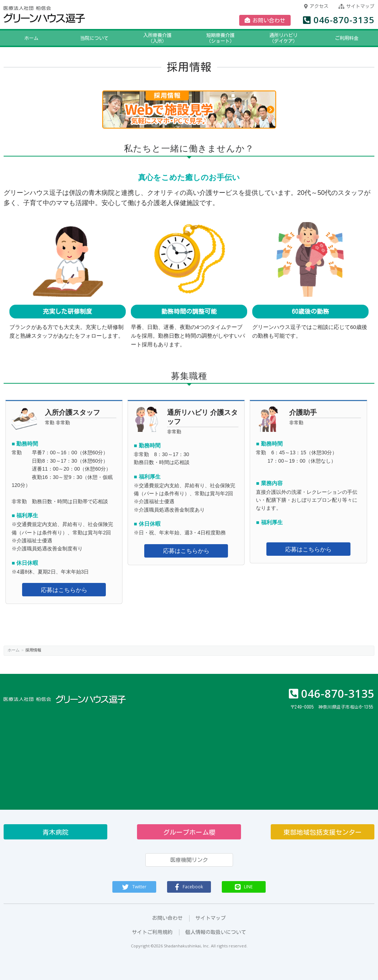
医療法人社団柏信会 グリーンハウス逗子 (65, 15)
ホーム (15, 38)
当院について (65, 38)
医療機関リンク (189, 860)
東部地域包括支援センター (323, 832)
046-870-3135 (339, 20)
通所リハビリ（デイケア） (274, 38)
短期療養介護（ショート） (204, 38)
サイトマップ (356, 6)
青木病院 (55, 832)
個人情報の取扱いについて (216, 932)
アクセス (316, 6)
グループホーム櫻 (189, 832)
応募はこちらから (64, 590)
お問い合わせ (265, 20)
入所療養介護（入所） (135, 38)
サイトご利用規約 (152, 932)
